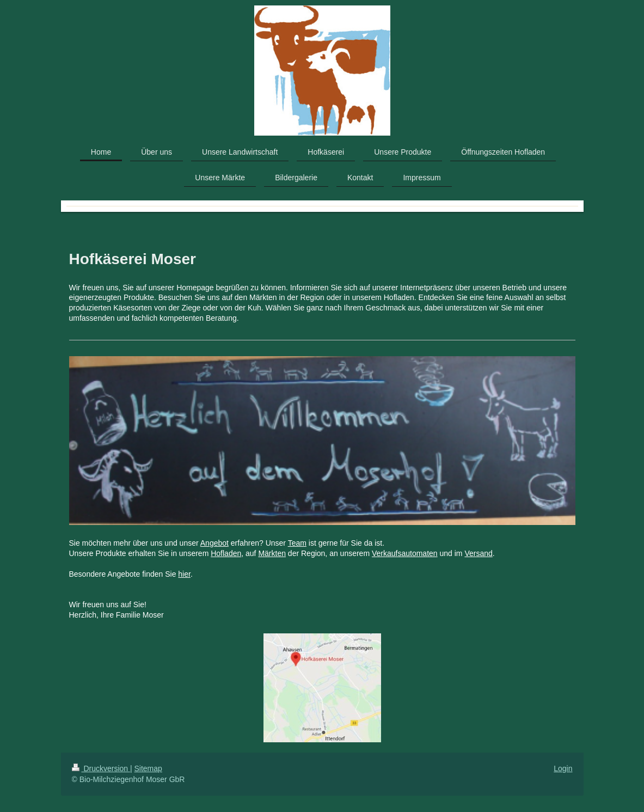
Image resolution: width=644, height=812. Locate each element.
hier (184, 574)
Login (563, 768)
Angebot (214, 543)
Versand (478, 553)
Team (297, 543)
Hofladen (226, 553)
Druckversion (101, 768)
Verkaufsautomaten (405, 553)
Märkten (272, 553)
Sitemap (148, 768)
